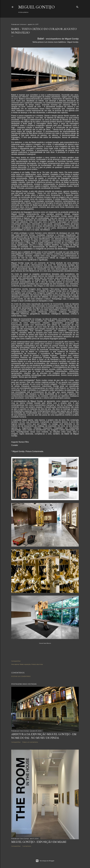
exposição (27, 664)
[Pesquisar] (77, 6)
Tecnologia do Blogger (45, 861)
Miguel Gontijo (37, 7)
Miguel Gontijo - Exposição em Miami (39, 842)
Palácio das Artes (37, 664)
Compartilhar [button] (16, 661)
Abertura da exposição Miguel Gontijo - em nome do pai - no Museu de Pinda (44, 736)
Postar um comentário (21, 676)
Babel (22, 664)
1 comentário (27, 846)
